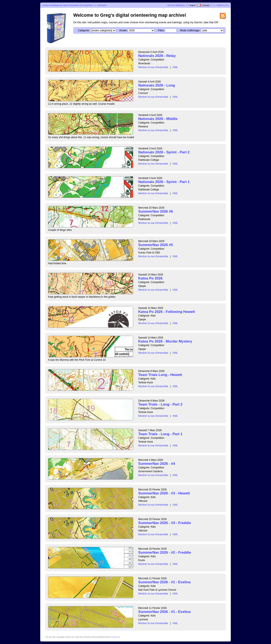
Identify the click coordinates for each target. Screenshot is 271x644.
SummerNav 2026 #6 (156, 211)
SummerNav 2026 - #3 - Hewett (164, 493)
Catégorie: (84, 30)
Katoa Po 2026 (150, 278)
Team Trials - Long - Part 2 (160, 404)
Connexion (102, 5)
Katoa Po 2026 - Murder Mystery (165, 341)
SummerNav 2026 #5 (156, 245)
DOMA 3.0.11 (223, 5)
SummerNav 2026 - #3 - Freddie (165, 523)
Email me (116, 637)
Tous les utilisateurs (176, 5)
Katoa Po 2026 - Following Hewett (167, 312)
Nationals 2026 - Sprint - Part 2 (164, 152)
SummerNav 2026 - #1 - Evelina (164, 582)
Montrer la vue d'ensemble (153, 67)
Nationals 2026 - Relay (157, 56)
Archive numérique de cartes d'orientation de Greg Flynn (68, 5)
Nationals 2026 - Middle (158, 119)
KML (175, 67)
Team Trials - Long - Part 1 (160, 434)
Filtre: (161, 30)
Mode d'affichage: (190, 30)
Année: (123, 30)
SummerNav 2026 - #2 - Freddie (165, 552)
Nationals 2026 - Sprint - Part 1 (164, 182)
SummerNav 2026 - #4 (157, 464)
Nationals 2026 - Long (157, 85)
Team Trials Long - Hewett (160, 375)
